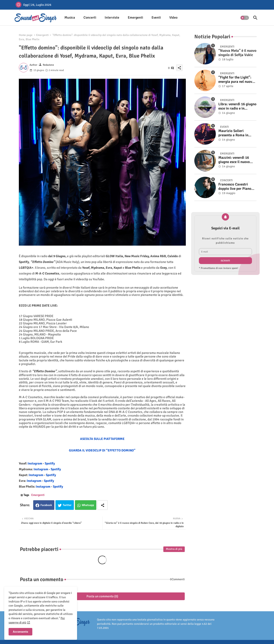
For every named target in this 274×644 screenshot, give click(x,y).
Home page (26, 35)
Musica (70, 18)
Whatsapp (88, 505)
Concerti (90, 18)
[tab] (70, 18)
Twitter (67, 505)
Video (173, 18)
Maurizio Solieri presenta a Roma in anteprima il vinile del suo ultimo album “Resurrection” (235, 133)
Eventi (156, 18)
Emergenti (135, 18)
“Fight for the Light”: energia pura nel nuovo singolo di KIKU (236, 80)
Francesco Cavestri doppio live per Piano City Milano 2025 (235, 187)
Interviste (112, 18)
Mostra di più (174, 549)
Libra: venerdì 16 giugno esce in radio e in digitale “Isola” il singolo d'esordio (237, 106)
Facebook (46, 505)
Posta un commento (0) (102, 596)
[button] (245, 18)
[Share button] (103, 505)
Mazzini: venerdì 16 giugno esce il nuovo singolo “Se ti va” (234, 160)
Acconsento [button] (20, 632)
